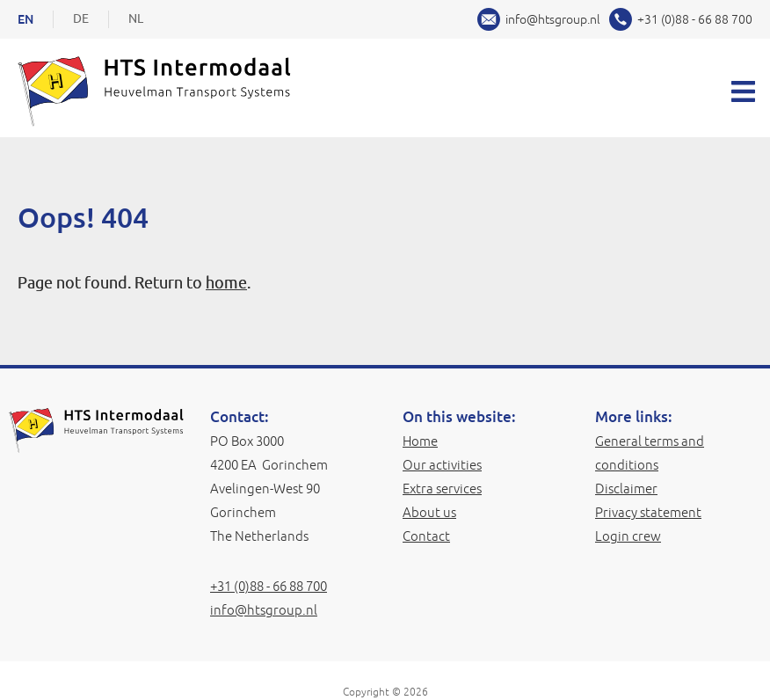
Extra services (442, 489)
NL (136, 19)
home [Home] (226, 283)
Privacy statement (648, 512)
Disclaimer (626, 489)
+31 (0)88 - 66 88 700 (695, 19)
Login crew (628, 536)
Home (420, 441)
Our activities (442, 465)
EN (25, 19)
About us (429, 512)
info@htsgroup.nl (553, 19)
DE (81, 19)
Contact (426, 536)
